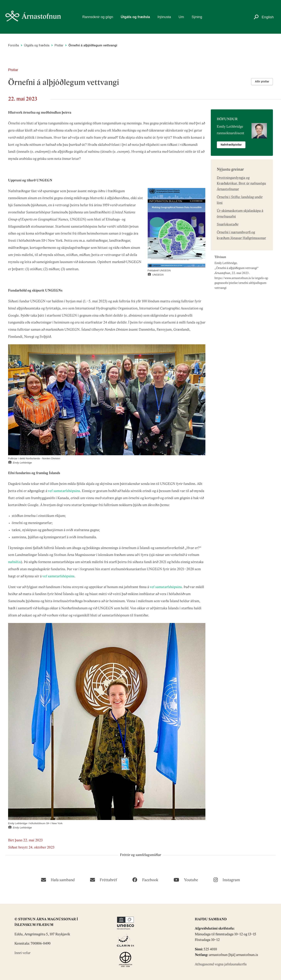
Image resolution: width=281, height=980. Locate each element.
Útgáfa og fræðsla (135, 17)
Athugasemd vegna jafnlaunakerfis (221, 964)
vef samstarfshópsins (64, 491)
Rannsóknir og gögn (98, 17)
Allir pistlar (262, 81)
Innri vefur (22, 953)
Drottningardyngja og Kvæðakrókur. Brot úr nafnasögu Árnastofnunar (241, 184)
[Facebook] (145, 879)
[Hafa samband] (58, 879)
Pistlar (59, 45)
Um (181, 17)
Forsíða (14, 45)
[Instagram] (227, 879)
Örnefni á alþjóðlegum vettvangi (237, 268)
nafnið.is (14, 562)
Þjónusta (164, 17)
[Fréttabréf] (103, 879)
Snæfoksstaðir (228, 225)
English (268, 17)
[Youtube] (186, 879)
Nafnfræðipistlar (231, 145)
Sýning (197, 17)
